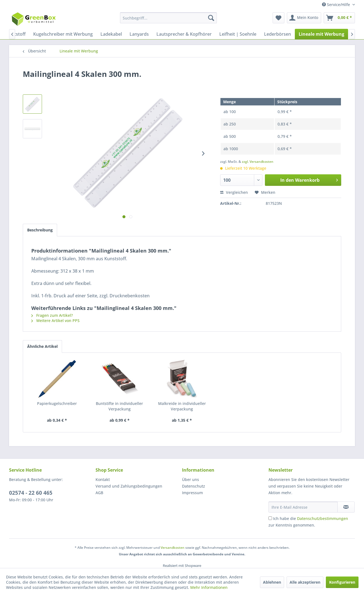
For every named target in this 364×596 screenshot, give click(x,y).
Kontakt (103, 479)
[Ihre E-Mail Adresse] (303, 507)
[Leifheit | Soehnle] (238, 34)
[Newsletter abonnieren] (346, 507)
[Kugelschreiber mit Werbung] (63, 34)
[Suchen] (211, 18)
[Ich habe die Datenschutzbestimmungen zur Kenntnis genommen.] (270, 518)
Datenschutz (194, 486)
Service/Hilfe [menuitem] (337, 5)
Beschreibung (40, 230)
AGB (99, 493)
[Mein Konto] (304, 18)
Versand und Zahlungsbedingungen (129, 486)
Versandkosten (173, 548)
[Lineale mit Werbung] (321, 34)
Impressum (192, 493)
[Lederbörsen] (278, 34)
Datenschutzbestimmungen (323, 518)
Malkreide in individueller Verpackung (182, 406)
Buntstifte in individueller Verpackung (119, 406)
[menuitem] (168, 18)
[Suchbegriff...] (168, 18)
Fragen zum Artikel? (52, 315)
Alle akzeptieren (305, 582)
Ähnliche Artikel (42, 346)
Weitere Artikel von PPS (55, 321)
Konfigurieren (342, 582)
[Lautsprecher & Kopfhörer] (184, 34)
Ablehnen (272, 582)
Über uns (191, 479)
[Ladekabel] (111, 34)
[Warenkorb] (339, 18)
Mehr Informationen (209, 587)
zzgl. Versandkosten (258, 162)
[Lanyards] (139, 34)
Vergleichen (234, 192)
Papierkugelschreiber (57, 403)
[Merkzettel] (278, 18)
